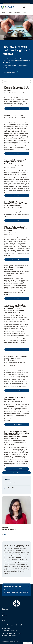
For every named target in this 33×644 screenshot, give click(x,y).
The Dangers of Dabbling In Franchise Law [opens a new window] (15, 398)
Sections (10, 12)
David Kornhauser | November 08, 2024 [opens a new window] (15, 401)
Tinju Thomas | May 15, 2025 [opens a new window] (12, 313)
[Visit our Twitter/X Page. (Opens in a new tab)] (14, 624)
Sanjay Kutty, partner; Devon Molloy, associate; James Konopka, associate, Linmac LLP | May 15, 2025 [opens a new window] (17, 273)
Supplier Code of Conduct (9, 636)
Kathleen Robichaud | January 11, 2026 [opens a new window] (15, 118)
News (4, 621)
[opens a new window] (17, 101)
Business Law (17, 12)
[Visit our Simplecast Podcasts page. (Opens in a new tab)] (22, 624)
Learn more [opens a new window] (17, 109)
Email (6, 535)
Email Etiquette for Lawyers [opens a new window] (15, 116)
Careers (5, 618)
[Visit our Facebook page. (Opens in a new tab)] (5, 624)
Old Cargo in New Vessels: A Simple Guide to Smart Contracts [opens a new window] (15, 162)
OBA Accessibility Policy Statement (12, 633)
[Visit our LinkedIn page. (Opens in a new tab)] (9, 624)
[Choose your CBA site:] (16, 2)
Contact (4, 616)
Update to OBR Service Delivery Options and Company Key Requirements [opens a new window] (16, 358)
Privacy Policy (6, 628)
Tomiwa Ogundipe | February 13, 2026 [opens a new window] (14, 93)
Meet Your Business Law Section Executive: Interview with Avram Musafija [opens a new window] (17, 89)
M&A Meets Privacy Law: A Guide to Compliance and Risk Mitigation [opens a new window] (16, 229)
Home (4, 12)
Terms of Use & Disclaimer (10, 631)
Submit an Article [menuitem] (10, 73)
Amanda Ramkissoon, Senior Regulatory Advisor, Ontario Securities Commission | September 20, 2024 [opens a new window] (15, 442)
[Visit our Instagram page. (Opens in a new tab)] (18, 624)
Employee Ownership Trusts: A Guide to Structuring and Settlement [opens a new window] (16, 268)
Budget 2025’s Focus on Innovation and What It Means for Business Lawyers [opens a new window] (16, 204)
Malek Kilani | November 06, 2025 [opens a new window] (13, 208)
